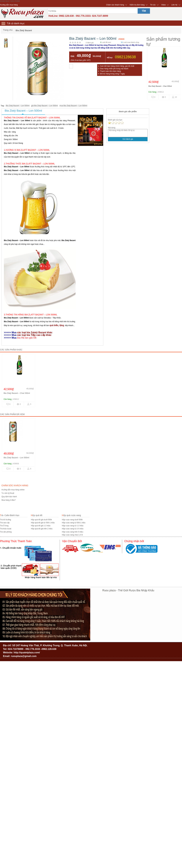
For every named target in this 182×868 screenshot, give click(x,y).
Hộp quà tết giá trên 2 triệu (42, 529)
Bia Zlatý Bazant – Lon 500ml (18, 106)
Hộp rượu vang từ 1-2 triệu (73, 526)
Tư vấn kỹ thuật (8, 493)
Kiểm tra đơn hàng (137, 5)
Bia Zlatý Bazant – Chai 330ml (160, 86)
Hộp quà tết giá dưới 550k (41, 520)
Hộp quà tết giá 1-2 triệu (41, 526)
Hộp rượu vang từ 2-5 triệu (73, 529)
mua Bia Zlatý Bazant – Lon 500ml (73, 106)
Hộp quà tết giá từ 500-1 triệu (43, 523)
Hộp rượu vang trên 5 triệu (72, 532)
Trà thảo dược (6, 529)
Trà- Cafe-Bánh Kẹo (10, 515)
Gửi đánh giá (128, 139)
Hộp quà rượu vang (71, 515)
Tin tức (153, 5)
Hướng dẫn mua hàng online (13, 490)
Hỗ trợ (110, 58)
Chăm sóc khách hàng (115, 5)
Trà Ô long (4, 526)
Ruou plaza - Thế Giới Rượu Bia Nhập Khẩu (128, 590)
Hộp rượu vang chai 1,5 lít (72, 535)
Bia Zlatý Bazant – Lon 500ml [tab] (23, 111)
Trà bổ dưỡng (5, 520)
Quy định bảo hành (9, 497)
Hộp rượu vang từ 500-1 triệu (74, 523)
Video (163, 5)
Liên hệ (174, 5)
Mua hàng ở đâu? (9, 500)
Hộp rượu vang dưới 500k (72, 520)
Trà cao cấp (5, 523)
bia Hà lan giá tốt (27, 338)
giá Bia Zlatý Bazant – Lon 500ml (45, 106)
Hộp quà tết (37, 515)
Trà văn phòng (6, 532)
